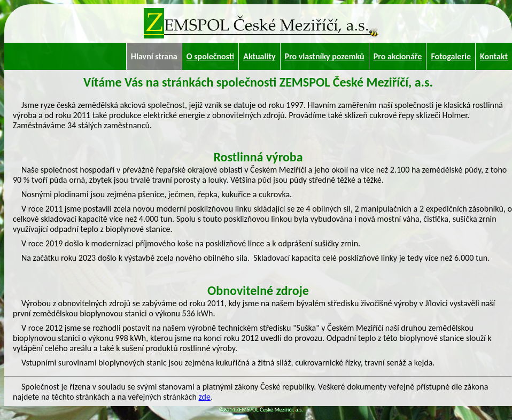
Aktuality (259, 56)
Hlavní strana (154, 56)
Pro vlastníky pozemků (325, 56)
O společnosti (210, 56)
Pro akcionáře (398, 56)
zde (205, 397)
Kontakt (494, 56)
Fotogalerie (451, 56)
